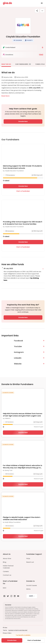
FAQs (28, 559)
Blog (5, 562)
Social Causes (32, 585)
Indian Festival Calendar (8, 567)
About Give (7, 559)
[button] (18, 40)
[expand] (43, 269)
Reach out (30, 562)
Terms (5, 630)
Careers (6, 571)
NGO (5, 588)
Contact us (7, 575)
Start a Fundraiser (23, 191)
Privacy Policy (7, 633)
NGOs (28, 589)
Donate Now (23, 121)
